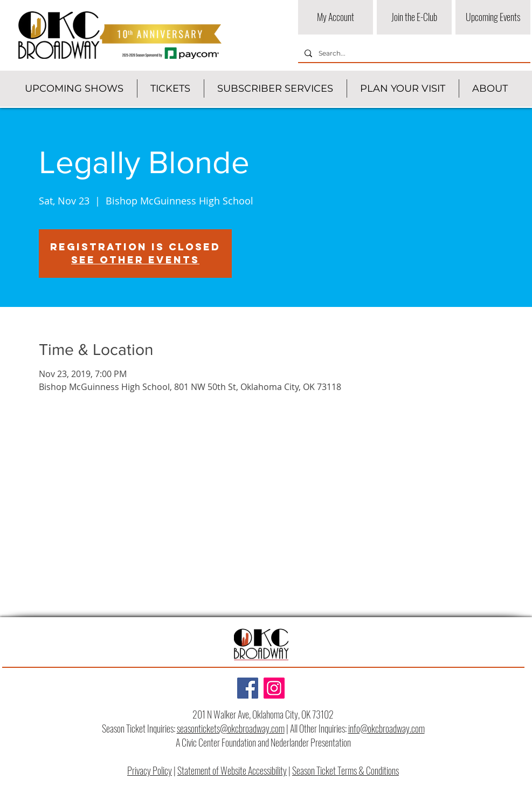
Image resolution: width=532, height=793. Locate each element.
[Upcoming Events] (493, 17)
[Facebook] (248, 688)
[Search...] (413, 54)
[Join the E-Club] (414, 17)
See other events (135, 260)
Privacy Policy (150, 770)
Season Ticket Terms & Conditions (346, 770)
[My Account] (336, 17)
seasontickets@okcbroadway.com (231, 728)
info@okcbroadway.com (386, 728)
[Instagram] (274, 688)
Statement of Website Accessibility (232, 770)
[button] (74, 88)
